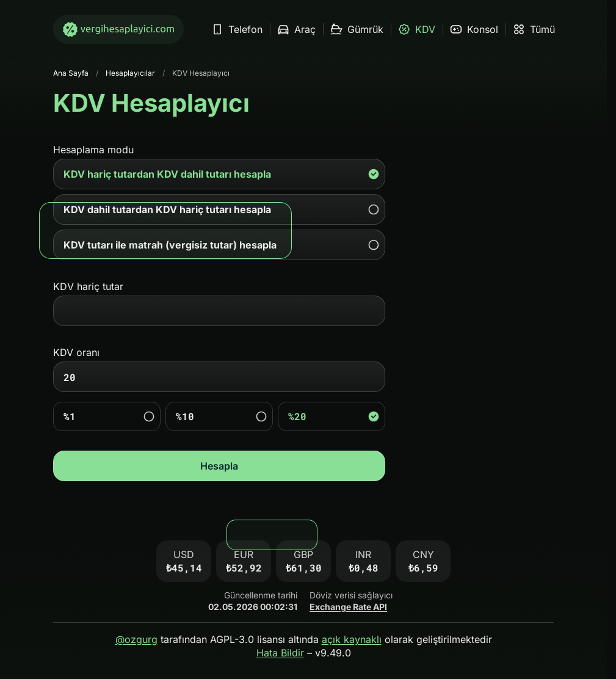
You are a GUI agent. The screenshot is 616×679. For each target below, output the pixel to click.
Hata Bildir (280, 653)
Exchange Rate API (348, 607)
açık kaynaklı (352, 639)
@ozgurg (136, 639)
